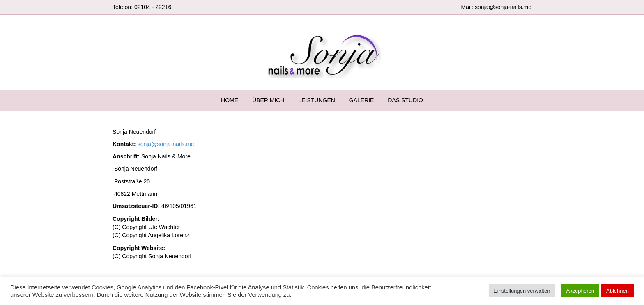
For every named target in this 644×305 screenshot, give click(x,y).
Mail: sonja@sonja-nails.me (496, 7)
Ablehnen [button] (618, 291)
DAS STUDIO (405, 100)
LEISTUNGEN (316, 100)
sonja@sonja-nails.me (166, 144)
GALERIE (362, 100)
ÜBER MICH (268, 100)
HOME (230, 100)
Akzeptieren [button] (580, 291)
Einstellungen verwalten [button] (522, 291)
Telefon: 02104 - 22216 (142, 7)
